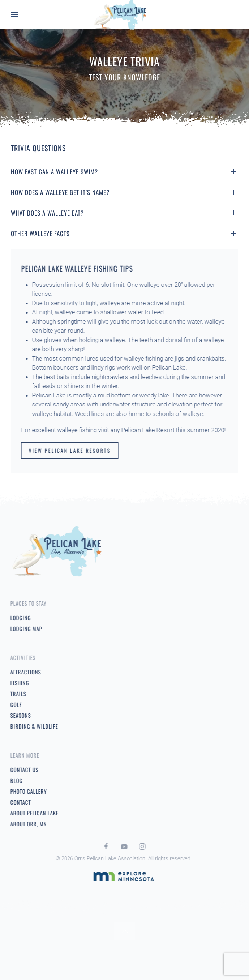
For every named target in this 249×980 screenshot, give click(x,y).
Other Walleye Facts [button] (40, 233)
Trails (14, 694)
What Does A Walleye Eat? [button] (47, 213)
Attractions (22, 672)
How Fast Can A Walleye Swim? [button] (54, 172)
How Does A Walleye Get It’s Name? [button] (60, 192)
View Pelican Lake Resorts (66, 450)
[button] (14, 14)
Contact (17, 802)
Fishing (16, 683)
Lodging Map (22, 629)
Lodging (17, 618)
